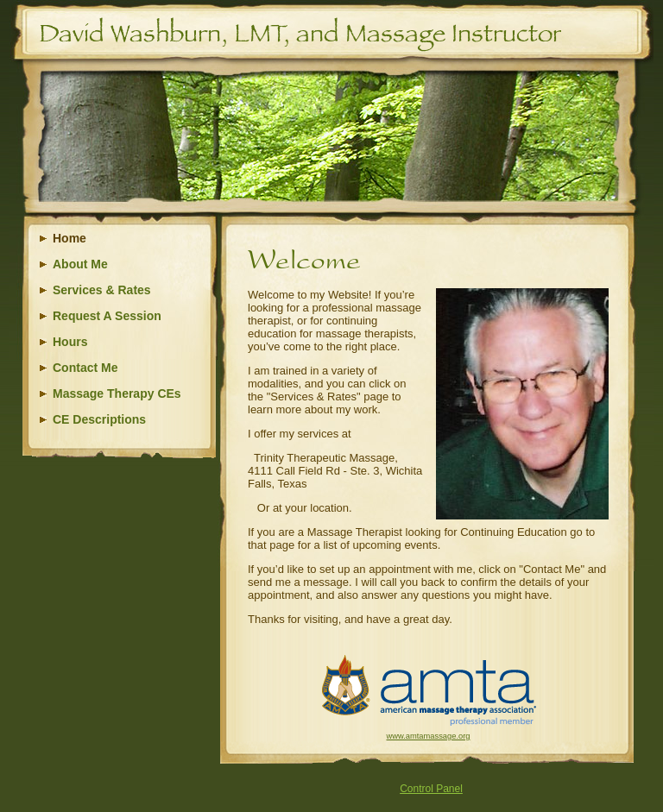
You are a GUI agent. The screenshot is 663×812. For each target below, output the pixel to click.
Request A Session (107, 316)
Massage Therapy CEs (117, 393)
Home (69, 238)
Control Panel (431, 789)
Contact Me (85, 368)
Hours (70, 342)
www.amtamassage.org (429, 736)
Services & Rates (102, 290)
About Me (80, 264)
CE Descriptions (99, 419)
